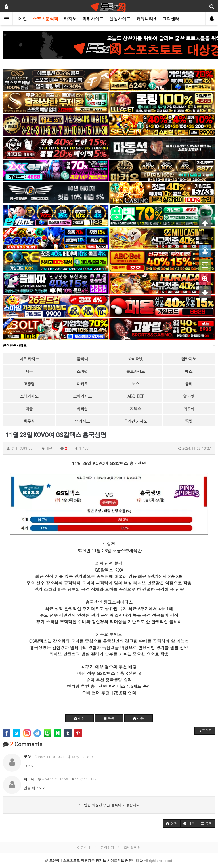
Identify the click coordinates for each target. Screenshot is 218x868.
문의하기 (107, 847)
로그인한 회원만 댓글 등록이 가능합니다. (109, 805)
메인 (23, 19)
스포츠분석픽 (45, 19)
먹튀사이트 (93, 19)
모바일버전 (132, 847)
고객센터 (171, 19)
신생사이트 (120, 19)
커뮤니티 (146, 19)
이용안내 (84, 847)
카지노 (70, 19)
